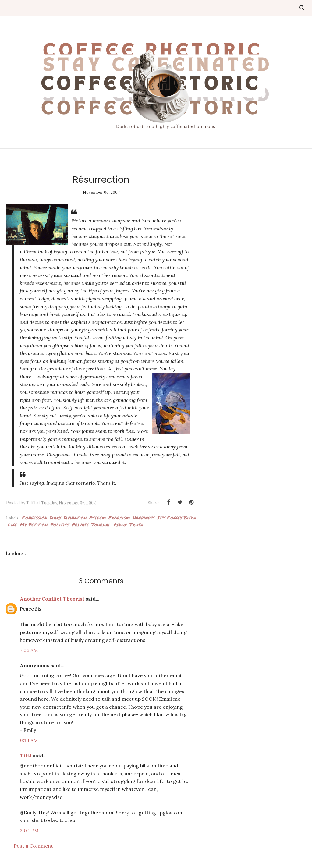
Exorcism (119, 517)
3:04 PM (29, 831)
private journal (91, 524)
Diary (55, 517)
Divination (75, 517)
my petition (34, 524)
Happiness (144, 517)
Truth (136, 524)
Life (12, 524)
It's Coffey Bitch (177, 517)
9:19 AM (29, 740)
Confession (35, 517)
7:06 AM (29, 650)
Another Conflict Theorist (52, 599)
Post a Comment (33, 846)
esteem (97, 517)
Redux (120, 524)
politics (60, 524)
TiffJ (26, 756)
